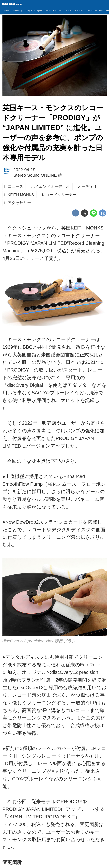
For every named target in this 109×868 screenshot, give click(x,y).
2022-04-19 (24, 170)
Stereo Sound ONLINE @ (38, 175)
